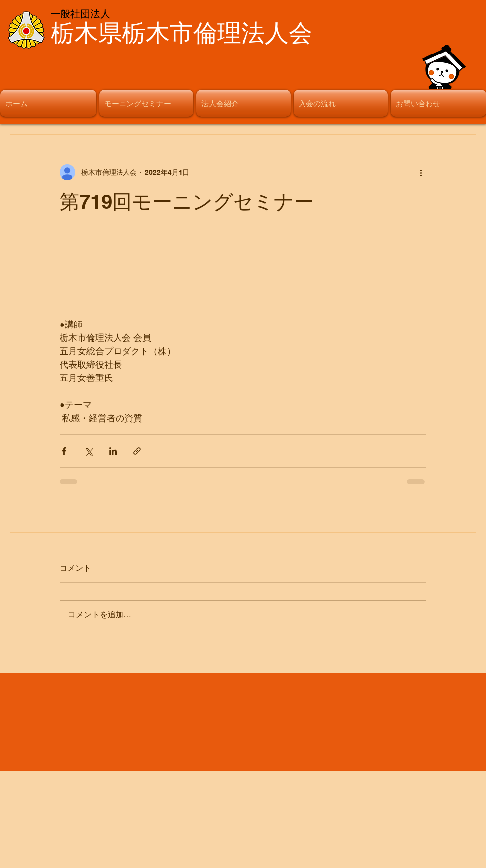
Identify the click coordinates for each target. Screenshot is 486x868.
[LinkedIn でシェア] (113, 451)
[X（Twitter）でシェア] (89, 451)
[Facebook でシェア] (64, 451)
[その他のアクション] (421, 172)
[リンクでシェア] (137, 451)
